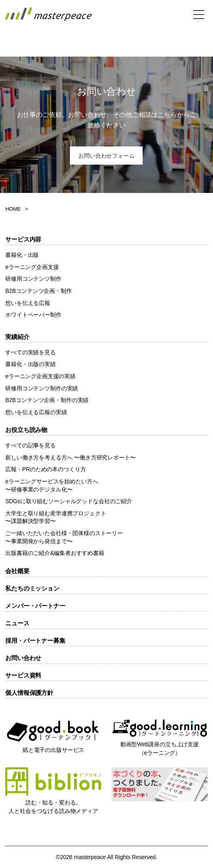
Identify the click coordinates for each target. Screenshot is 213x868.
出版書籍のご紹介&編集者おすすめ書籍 (55, 553)
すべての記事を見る (31, 445)
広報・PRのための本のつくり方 (45, 469)
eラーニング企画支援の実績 (40, 376)
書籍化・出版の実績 (31, 364)
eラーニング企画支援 (32, 267)
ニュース (17, 623)
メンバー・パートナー (35, 606)
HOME (13, 209)
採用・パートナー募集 (35, 640)
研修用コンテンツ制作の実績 (42, 388)
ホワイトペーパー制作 (33, 315)
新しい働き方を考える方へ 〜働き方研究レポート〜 (70, 457)
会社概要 (17, 571)
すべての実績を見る (31, 352)
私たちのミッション (32, 588)
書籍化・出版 (22, 255)
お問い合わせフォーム (106, 156)
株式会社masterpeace (49, 14)
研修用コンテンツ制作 (33, 279)
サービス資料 (23, 675)
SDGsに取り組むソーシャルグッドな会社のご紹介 (69, 501)
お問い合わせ (23, 658)
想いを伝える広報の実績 (36, 412)
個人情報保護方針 (29, 693)
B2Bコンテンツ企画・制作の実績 (47, 400)
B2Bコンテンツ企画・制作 (39, 291)
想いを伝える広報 (28, 303)
